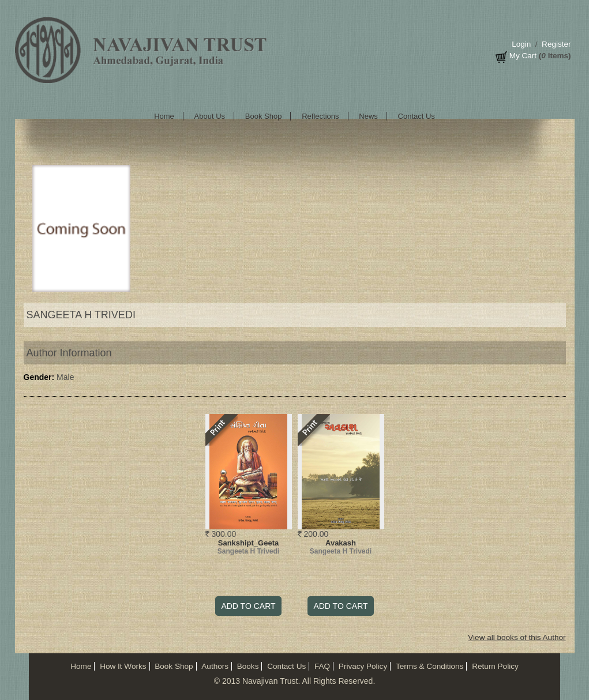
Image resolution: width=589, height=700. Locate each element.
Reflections (320, 116)
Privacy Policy (363, 666)
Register (556, 44)
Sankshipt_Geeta (249, 543)
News (368, 116)
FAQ (322, 666)
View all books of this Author (517, 637)
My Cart (523, 56)
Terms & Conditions (429, 666)
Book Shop (264, 116)
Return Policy (495, 666)
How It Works (123, 666)
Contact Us (417, 116)
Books (248, 666)
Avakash (341, 543)
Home (164, 116)
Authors (215, 666)
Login (521, 44)
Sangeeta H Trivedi (248, 551)
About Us (210, 116)
